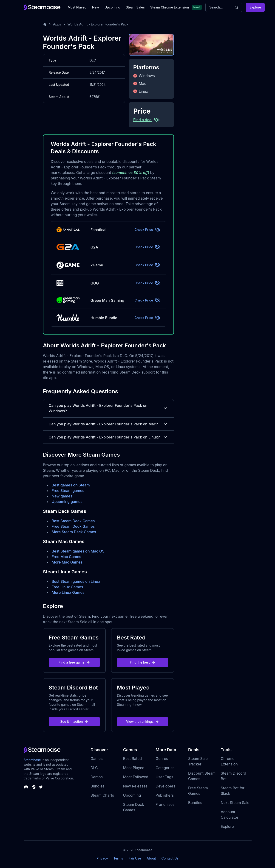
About (151, 858)
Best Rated (132, 759)
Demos (97, 777)
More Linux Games (68, 592)
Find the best (143, 662)
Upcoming (112, 7)
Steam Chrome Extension (170, 7)
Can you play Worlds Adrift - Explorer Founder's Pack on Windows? (108, 408)
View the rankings (143, 721)
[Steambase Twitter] (41, 787)
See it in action (74, 721)
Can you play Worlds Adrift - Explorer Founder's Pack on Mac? (108, 424)
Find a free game (74, 662)
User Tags (164, 777)
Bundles (98, 786)
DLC (94, 768)
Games (97, 759)
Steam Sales (135, 7)
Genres (162, 759)
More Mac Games (67, 562)
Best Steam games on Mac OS (78, 551)
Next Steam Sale (235, 803)
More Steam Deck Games (74, 532)
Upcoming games (67, 502)
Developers (165, 786)
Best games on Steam (71, 485)
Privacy (102, 858)
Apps (57, 24)
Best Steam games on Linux (76, 581)
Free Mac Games (66, 557)
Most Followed (136, 777)
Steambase (32, 760)
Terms (118, 858)
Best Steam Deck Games (73, 521)
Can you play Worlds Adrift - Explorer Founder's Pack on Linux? (108, 437)
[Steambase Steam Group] (34, 787)
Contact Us (170, 858)
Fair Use (135, 858)
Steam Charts (102, 795)
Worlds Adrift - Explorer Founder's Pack (98, 24)
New (96, 7)
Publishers (165, 795)
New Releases (135, 786)
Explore (255, 7)
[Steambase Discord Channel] (26, 787)
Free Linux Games (67, 587)
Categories (165, 768)
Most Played (77, 7)
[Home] (45, 24)
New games (62, 496)
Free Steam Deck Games (73, 526)
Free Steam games (68, 491)
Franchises (165, 804)
